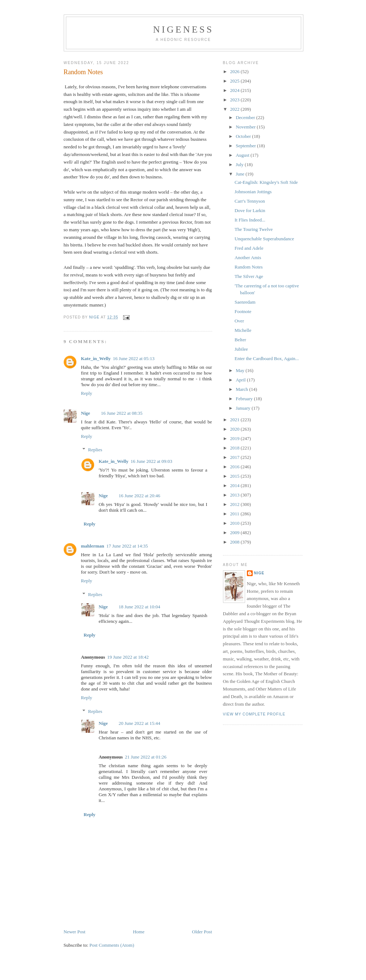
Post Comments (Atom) (112, 945)
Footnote (243, 311)
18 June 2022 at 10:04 (140, 607)
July (240, 164)
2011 (235, 514)
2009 (235, 533)
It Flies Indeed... (250, 220)
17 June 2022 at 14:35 (127, 546)
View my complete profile (254, 714)
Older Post (202, 932)
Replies (95, 450)
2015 (235, 476)
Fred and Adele (249, 248)
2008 (235, 542)
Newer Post (75, 932)
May (241, 370)
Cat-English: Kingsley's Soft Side (266, 182)
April (241, 380)
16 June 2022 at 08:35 (122, 413)
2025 (235, 81)
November (246, 127)
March (242, 389)
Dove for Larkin (250, 210)
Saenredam (245, 302)
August (243, 155)
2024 (235, 90)
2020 (235, 429)
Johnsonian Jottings (253, 192)
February (245, 399)
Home (139, 932)
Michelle (243, 330)
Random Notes (249, 267)
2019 (235, 438)
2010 (235, 523)
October (244, 136)
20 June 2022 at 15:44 (140, 723)
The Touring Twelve (254, 229)
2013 (235, 495)
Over (239, 321)
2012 (235, 504)
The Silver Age (249, 276)
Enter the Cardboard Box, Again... (267, 358)
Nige (86, 413)
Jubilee (241, 349)
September (246, 146)
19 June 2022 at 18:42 (128, 657)
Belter (240, 340)
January (244, 408)
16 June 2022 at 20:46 (140, 496)
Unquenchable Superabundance (264, 239)
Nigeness (183, 29)
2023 (235, 100)
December (246, 117)
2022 (235, 109)
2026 (235, 71)
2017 (235, 457)
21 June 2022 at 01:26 (146, 757)
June (241, 174)
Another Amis (248, 257)
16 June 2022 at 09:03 (152, 461)
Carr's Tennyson (250, 201)
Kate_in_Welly (96, 358)
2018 (235, 448)
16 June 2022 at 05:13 (134, 358)
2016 (235, 467)
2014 (235, 485)
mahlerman (93, 546)
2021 (235, 420)
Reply (87, 393)
